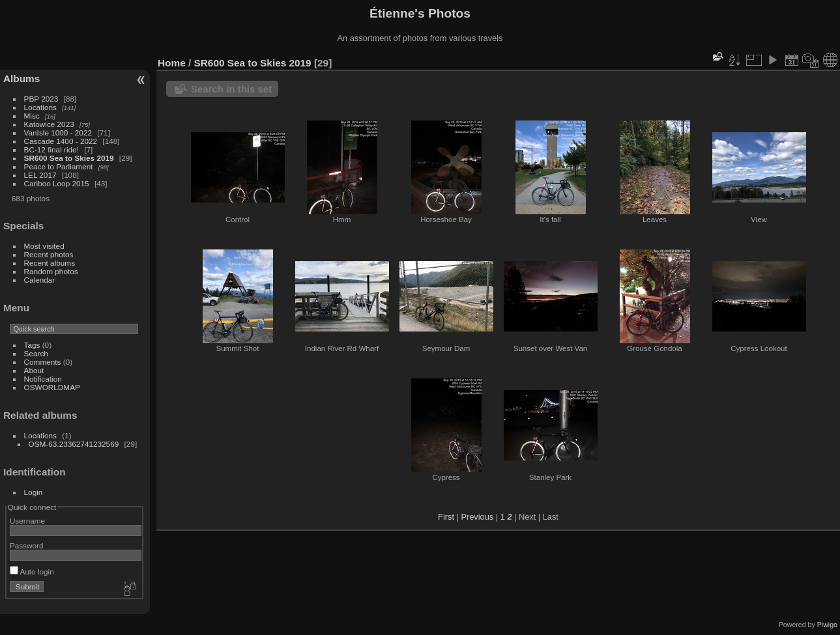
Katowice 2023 (49, 124)
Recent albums (50, 263)
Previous (477, 517)
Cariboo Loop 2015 (57, 183)
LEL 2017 (40, 175)
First (446, 517)
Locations (40, 107)
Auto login (32, 571)
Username (27, 521)
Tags (32, 345)
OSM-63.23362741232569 (74, 444)
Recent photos (49, 254)
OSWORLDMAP (52, 387)
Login (34, 492)
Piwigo (827, 625)
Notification (43, 379)
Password (27, 545)
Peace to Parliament (59, 166)
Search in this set (231, 89)
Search (36, 353)
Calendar (40, 280)
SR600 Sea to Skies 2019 (69, 158)
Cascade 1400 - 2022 (61, 141)
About (34, 370)
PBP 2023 (41, 99)
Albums (22, 78)
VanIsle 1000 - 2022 (58, 133)
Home (172, 63)
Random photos (51, 271)
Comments (43, 362)
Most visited (44, 246)
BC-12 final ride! (51, 149)
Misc (32, 116)
